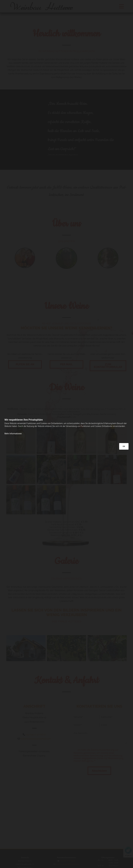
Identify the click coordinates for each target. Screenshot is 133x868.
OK (124, 446)
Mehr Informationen (13, 434)
